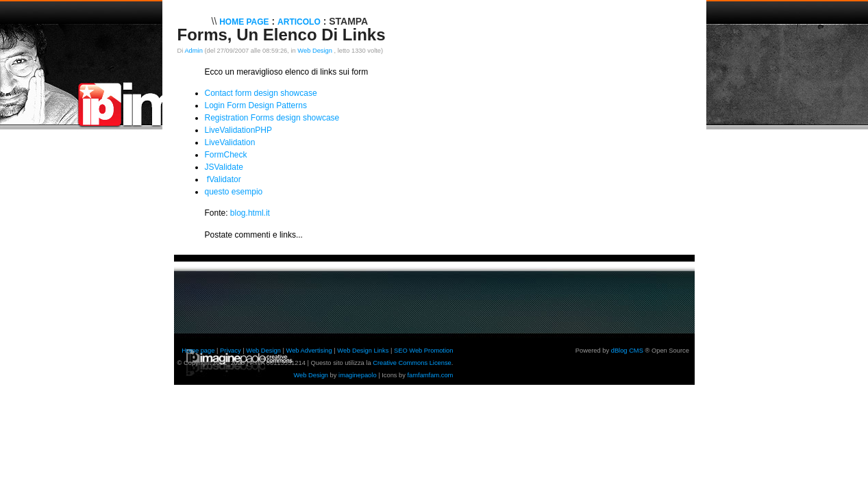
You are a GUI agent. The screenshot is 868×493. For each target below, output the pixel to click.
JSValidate (224, 167)
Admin (193, 51)
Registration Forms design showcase (272, 118)
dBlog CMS (627, 351)
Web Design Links (363, 351)
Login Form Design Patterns (256, 105)
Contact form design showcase (261, 93)
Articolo (299, 22)
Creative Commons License (412, 363)
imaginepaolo (358, 375)
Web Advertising (309, 351)
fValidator (224, 179)
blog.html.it (250, 213)
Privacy (231, 351)
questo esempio (234, 192)
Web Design (315, 51)
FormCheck (226, 155)
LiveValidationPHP (239, 130)
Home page (198, 351)
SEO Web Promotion (423, 351)
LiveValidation (230, 142)
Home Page (244, 22)
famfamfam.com (431, 375)
